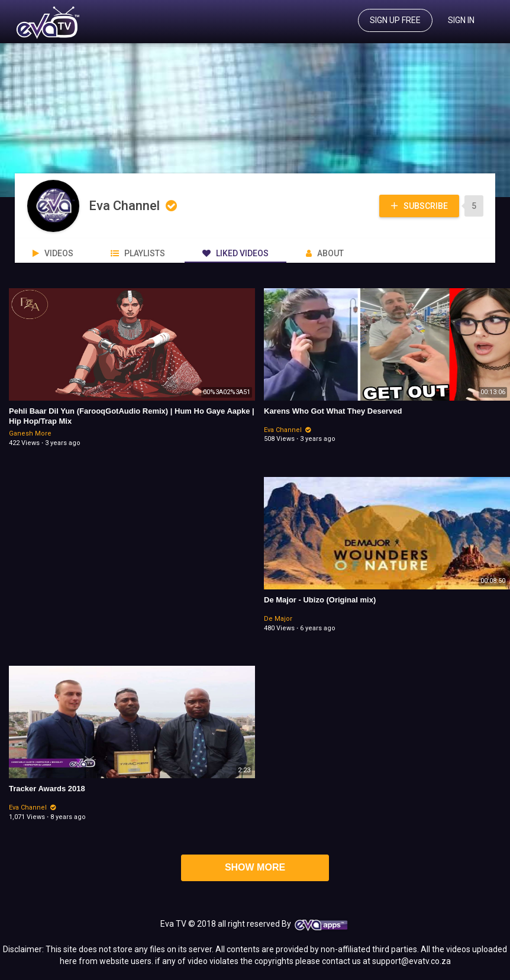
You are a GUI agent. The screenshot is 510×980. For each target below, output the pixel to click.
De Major (278, 619)
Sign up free (395, 20)
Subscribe (419, 206)
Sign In (461, 20)
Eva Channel (134, 206)
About (325, 253)
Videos (53, 253)
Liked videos (235, 253)
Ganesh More (30, 433)
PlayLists (138, 253)
